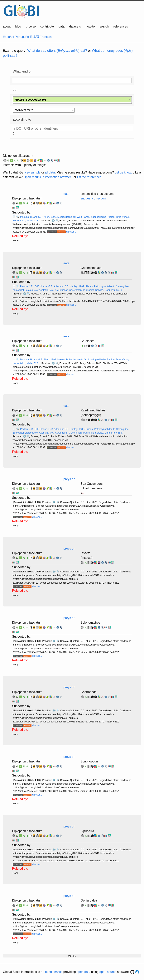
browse (31, 26)
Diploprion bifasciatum (18, 156)
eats (66, 194)
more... (72, 956)
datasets (75, 26)
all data (50, 172)
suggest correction (93, 198)
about (7, 26)
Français (46, 37)
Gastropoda (89, 692)
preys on (69, 479)
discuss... (71, 232)
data (62, 26)
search (104, 26)
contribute (47, 26)
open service (54, 972)
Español (8, 37)
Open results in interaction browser (47, 177)
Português (22, 37)
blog (18, 26)
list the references (89, 177)
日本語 (34, 37)
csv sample (33, 172)
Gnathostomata (91, 268)
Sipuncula (87, 831)
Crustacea (88, 341)
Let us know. (123, 172)
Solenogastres (90, 623)
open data (83, 972)
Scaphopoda (89, 761)
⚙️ (53, 221)
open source (108, 972)
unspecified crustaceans (97, 194)
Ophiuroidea (89, 900)
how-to (90, 26)
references (121, 26)
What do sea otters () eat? (57, 51)
